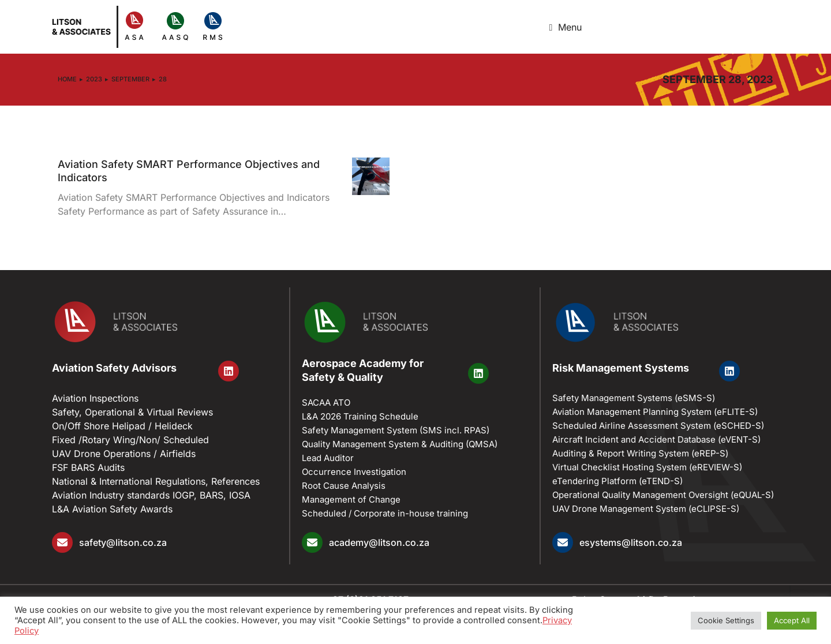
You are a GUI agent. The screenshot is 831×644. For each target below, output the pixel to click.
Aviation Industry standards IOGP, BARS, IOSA (151, 495)
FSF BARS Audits (88, 467)
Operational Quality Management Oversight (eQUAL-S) (663, 495)
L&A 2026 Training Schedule (360, 416)
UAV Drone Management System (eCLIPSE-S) (646, 509)
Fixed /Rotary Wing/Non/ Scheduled (130, 440)
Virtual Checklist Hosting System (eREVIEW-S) (647, 467)
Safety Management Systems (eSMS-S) (634, 398)
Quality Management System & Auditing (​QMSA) (400, 444)
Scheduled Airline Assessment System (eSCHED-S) (658, 426)
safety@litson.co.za (123, 542)
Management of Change (351, 499)
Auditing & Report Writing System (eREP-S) (640, 453)
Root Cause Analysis (344, 486)
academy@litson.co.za (379, 542)
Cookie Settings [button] (726, 620)
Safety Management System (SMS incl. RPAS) (396, 430)
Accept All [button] (792, 620)
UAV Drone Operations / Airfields (124, 454)
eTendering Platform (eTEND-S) (617, 481)
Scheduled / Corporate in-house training (385, 513)
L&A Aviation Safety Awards (112, 509)
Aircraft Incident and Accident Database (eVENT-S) (656, 439)
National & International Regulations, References (156, 481)
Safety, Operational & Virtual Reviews (132, 412)
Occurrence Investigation (354, 472)
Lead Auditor (328, 458)
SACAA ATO (326, 402)
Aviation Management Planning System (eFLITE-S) (655, 412)
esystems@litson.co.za (631, 542)
